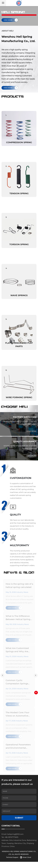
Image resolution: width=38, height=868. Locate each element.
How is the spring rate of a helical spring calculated (19, 586)
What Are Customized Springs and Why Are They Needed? (17, 650)
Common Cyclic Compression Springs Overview (17, 682)
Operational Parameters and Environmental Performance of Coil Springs (18, 746)
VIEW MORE (11, 88)
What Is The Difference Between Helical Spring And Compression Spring (19, 618)
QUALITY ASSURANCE (25, 441)
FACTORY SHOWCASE (25, 417)
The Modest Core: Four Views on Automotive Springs (17, 714)
